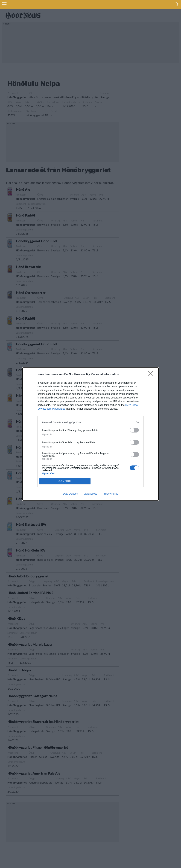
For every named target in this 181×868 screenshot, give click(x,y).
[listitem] (90, 422)
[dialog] (90, 434)
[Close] (152, 374)
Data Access (90, 494)
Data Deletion (70, 494)
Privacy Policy (110, 494)
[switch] (134, 430)
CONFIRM (65, 481)
